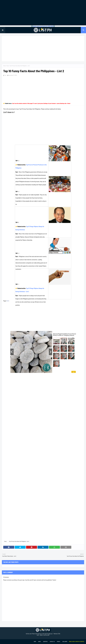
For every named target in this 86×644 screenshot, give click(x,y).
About (40, 642)
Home (4, 66)
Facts (8, 66)
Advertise (45, 642)
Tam (5, 75)
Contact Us (52, 642)
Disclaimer (65, 642)
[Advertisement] (43, 13)
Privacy (59, 642)
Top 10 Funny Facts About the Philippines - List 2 (19, 541)
